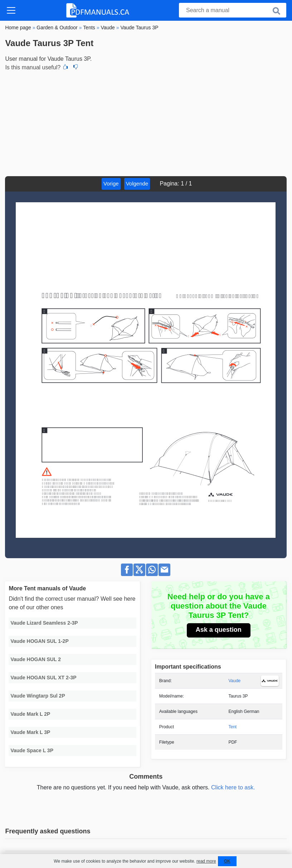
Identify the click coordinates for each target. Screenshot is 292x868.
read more (206, 861)
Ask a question (219, 630)
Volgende (137, 183)
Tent (232, 727)
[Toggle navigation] (11, 10)
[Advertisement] (146, 123)
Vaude (234, 681)
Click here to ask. (233, 787)
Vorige (111, 183)
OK (227, 861)
